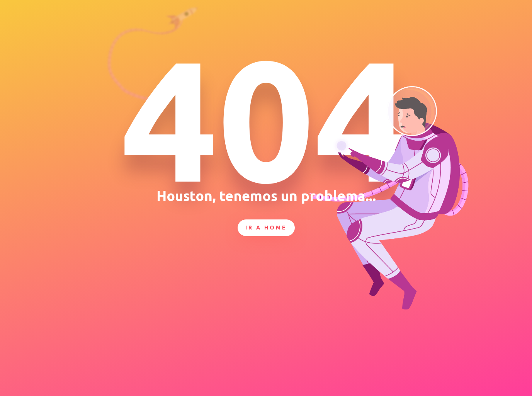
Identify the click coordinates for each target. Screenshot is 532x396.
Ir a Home (266, 228)
